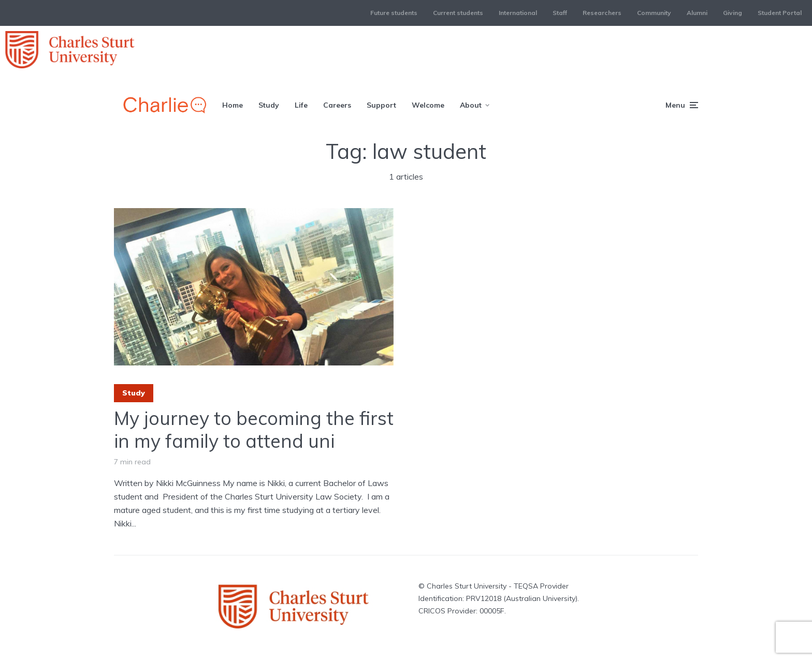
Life (301, 105)
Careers (337, 105)
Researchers (602, 13)
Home (233, 105)
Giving (733, 13)
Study (269, 105)
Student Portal (780, 13)
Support (381, 105)
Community (654, 13)
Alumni (697, 13)
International (518, 13)
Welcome (428, 105)
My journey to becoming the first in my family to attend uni (254, 429)
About (471, 105)
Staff (560, 13)
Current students (458, 13)
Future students (394, 13)
